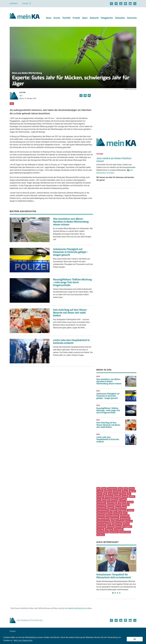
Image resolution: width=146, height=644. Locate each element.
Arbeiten (126, 505)
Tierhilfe (66, 18)
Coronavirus (112, 488)
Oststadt (111, 527)
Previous (100, 557)
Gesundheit (101, 502)
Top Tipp (100, 529)
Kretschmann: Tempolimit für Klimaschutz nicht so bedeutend (114, 576)
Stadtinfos (117, 491)
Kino (99, 499)
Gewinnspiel (112, 502)
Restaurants (102, 507)
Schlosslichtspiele (104, 524)
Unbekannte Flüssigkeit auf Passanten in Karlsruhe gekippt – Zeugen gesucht (70, 252)
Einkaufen (120, 18)
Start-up (129, 521)
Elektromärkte (125, 532)
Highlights (115, 518)
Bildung (118, 497)
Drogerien (109, 529)
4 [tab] (120, 593)
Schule (118, 505)
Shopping (122, 510)
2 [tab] (115, 593)
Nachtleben (125, 516)
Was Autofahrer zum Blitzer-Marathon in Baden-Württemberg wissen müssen (71, 222)
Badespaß (106, 499)
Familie (130, 502)
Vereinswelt (101, 527)
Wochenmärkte (103, 532)
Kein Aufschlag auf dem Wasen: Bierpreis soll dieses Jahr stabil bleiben (70, 313)
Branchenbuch (121, 507)
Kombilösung (113, 494)
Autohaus (101, 535)
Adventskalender (112, 516)
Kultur (99, 494)
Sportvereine (125, 518)
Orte (125, 513)
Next (133, 557)
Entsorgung (120, 521)
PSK (105, 494)
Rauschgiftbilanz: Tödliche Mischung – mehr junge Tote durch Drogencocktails (108, 410)
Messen (132, 491)
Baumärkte (114, 532)
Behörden (101, 516)
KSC (126, 488)
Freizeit (76, 18)
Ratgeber (113, 510)
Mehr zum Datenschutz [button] (23, 640)
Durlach (126, 524)
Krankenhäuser (103, 510)
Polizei (125, 491)
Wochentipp (101, 505)
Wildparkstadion (103, 518)
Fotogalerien (107, 18)
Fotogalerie (127, 527)
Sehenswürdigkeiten (104, 513)
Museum (115, 499)
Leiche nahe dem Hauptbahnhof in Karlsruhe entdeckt (71, 342)
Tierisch (123, 494)
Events (57, 18)
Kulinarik (94, 18)
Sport (85, 18)
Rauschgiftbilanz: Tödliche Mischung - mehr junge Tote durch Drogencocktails (72, 282)
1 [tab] (113, 593)
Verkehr (111, 507)
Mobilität (108, 491)
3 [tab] (117, 593)
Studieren (122, 502)
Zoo (129, 494)
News (49, 18)
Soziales (111, 505)
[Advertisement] (116, 112)
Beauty (118, 527)
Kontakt (14, 4)
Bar (113, 521)
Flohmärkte (119, 529)
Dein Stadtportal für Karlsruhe (26, 620)
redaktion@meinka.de (77, 608)
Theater (130, 510)
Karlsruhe (132, 18)
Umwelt (125, 497)
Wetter (132, 497)
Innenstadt (118, 513)
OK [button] (135, 639)
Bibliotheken (117, 524)
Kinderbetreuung (103, 521)
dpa (21, 96)
